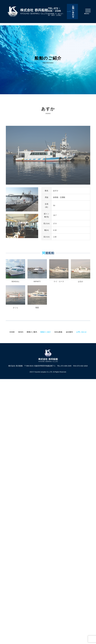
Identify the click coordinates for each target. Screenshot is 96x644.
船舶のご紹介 (46, 332)
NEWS (21, 332)
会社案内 (69, 332)
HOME (12, 332)
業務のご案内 (32, 332)
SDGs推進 (58, 332)
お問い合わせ (73, 12)
